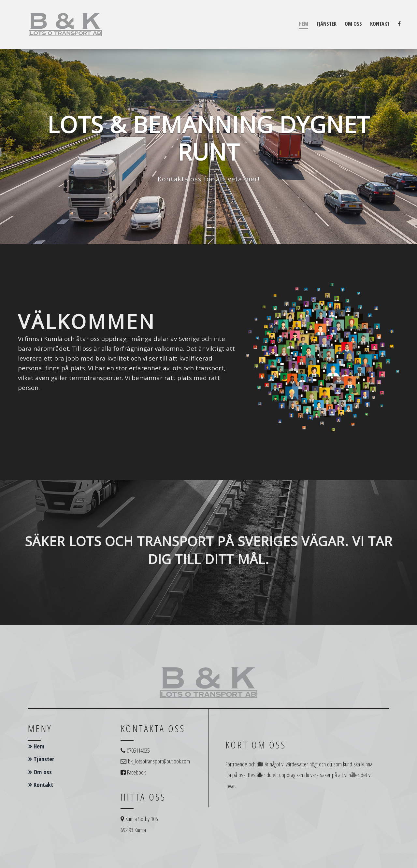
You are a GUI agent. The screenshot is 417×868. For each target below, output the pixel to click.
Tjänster (326, 24)
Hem (303, 24)
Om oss (353, 24)
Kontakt (380, 24)
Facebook (136, 772)
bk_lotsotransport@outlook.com (159, 761)
